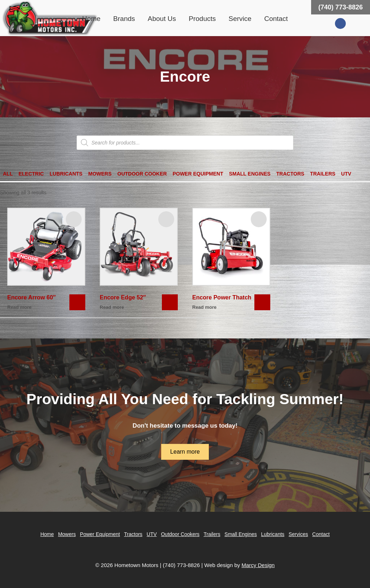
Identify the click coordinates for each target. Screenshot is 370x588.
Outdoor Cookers (180, 534)
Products (202, 19)
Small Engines (250, 174)
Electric (31, 174)
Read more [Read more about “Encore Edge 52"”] (112, 307)
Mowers (100, 174)
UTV (346, 174)
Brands (124, 19)
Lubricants (66, 174)
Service (240, 19)
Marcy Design (258, 565)
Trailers (323, 174)
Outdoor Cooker (142, 174)
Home (91, 19)
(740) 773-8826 (341, 7)
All (8, 174)
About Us (162, 19)
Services (298, 534)
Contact (276, 19)
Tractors (291, 174)
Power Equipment (198, 174)
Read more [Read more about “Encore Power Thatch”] (204, 307)
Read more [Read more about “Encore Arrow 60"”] (19, 307)
